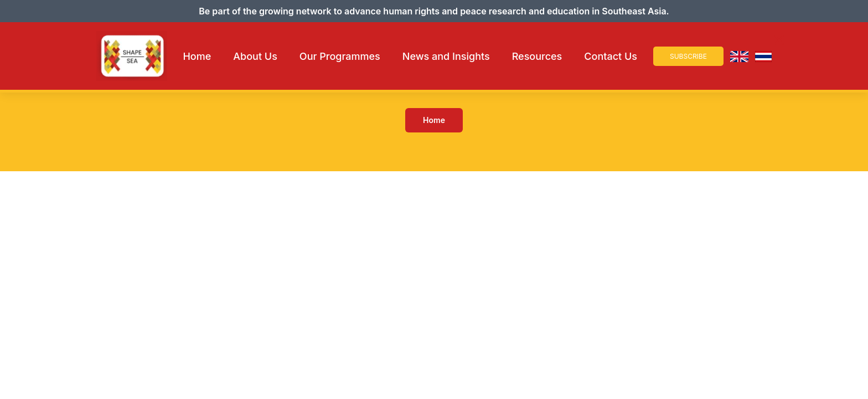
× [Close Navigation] (779, 40)
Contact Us (611, 56)
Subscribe (688, 56)
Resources (537, 56)
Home (197, 56)
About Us (255, 56)
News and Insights (446, 56)
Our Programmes (340, 56)
